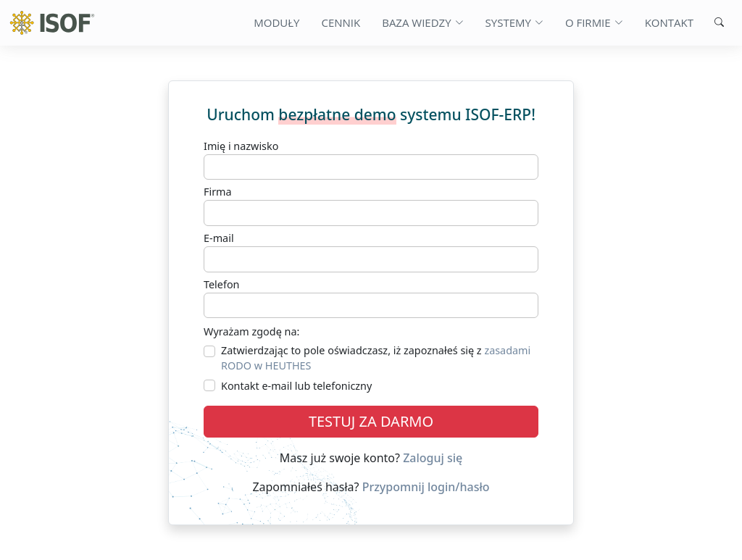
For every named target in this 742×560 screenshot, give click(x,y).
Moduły (276, 22)
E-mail (219, 238)
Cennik (341, 22)
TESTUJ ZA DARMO (371, 421)
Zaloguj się (433, 458)
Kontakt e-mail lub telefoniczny (296, 386)
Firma (218, 192)
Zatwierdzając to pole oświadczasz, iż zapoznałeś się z (376, 358)
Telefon (222, 284)
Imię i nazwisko (241, 146)
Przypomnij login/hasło (426, 487)
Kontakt (669, 22)
